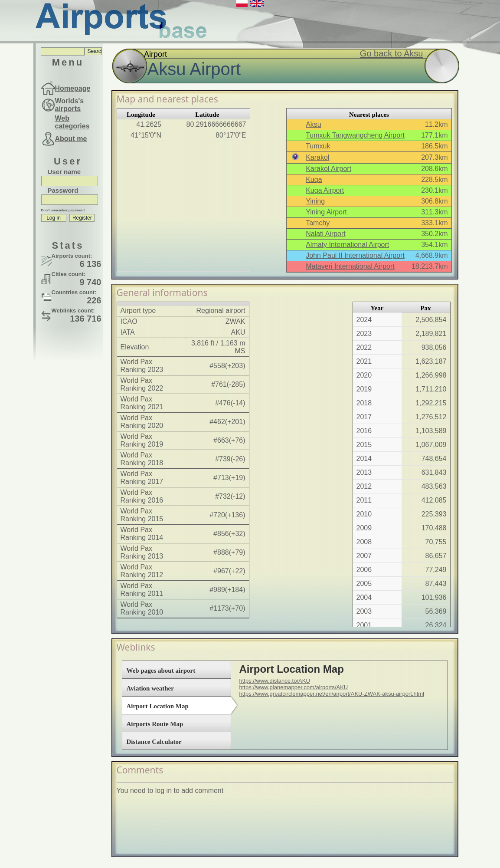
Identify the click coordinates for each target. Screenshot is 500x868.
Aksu (314, 124)
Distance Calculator (154, 742)
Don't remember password (63, 210)
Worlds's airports (70, 105)
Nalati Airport (326, 234)
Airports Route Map (155, 724)
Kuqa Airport (325, 190)
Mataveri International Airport (350, 266)
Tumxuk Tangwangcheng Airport (355, 135)
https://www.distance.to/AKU (275, 681)
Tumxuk (318, 146)
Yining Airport (326, 212)
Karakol (317, 157)
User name (64, 172)
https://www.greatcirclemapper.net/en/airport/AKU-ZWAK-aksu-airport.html (332, 694)
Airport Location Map (158, 706)
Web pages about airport (161, 671)
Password (63, 190)
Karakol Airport (328, 169)
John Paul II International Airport (355, 255)
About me (71, 139)
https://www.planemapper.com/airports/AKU (294, 687)
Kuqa (314, 179)
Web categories (72, 122)
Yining (315, 201)
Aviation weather (150, 688)
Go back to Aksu (392, 53)
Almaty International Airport (347, 245)
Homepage (73, 88)
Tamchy (318, 223)
